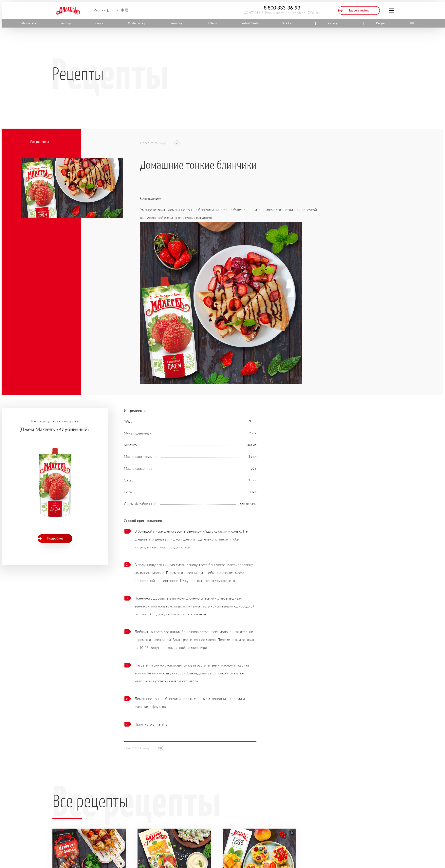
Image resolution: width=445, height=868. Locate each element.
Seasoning (176, 23)
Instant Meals (250, 23)
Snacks (287, 23)
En (109, 11)
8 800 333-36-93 (282, 8)
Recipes (381, 23)
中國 (125, 11)
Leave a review (359, 11)
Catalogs (333, 23)
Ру (96, 11)
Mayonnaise (29, 23)
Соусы (99, 23)
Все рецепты (40, 142)
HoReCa (212, 23)
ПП (412, 23)
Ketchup (66, 23)
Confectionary (137, 23)
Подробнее (55, 539)
